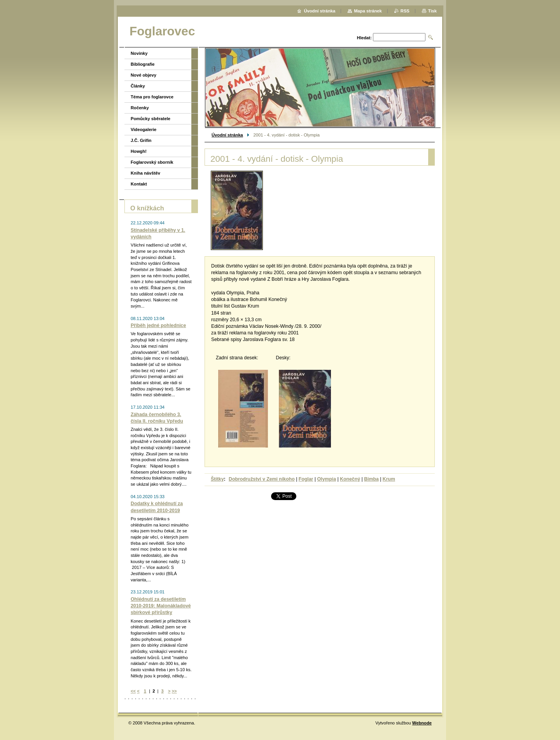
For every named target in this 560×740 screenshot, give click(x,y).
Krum (389, 479)
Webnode (422, 723)
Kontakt (139, 184)
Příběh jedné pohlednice (158, 325)
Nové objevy (143, 75)
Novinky (139, 53)
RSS (405, 11)
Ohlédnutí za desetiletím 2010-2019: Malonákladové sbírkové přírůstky (161, 606)
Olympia (326, 479)
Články (138, 86)
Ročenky (140, 108)
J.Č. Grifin (141, 140)
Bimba (371, 479)
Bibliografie (143, 64)
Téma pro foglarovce (152, 97)
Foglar (306, 479)
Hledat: (364, 38)
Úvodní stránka (227, 135)
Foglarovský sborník (152, 162)
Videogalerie (143, 129)
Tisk (432, 11)
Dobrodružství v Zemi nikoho (262, 479)
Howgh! (139, 151)
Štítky (217, 479)
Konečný (350, 479)
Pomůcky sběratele (150, 119)
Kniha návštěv (145, 173)
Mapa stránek (368, 11)
